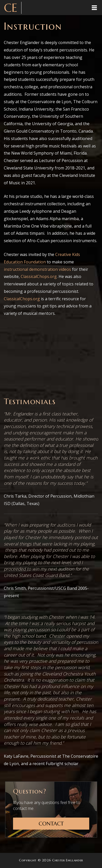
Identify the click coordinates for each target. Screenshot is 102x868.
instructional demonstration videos (37, 269)
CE (11, 8)
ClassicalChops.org (39, 276)
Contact (51, 824)
